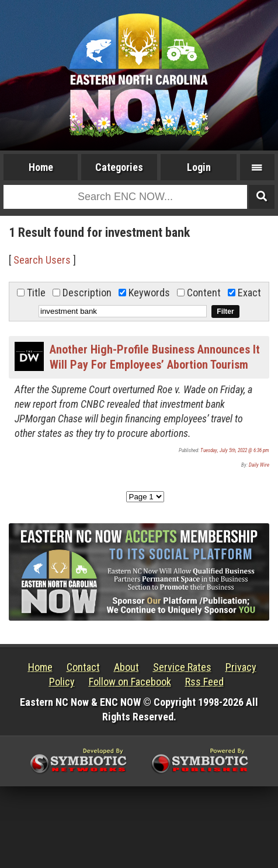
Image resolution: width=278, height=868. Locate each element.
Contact (83, 667)
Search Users (42, 260)
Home (41, 167)
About (126, 667)
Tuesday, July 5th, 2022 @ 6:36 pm (235, 450)
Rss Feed (204, 682)
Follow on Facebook (130, 682)
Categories (119, 167)
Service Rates (182, 667)
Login (199, 167)
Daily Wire (259, 465)
